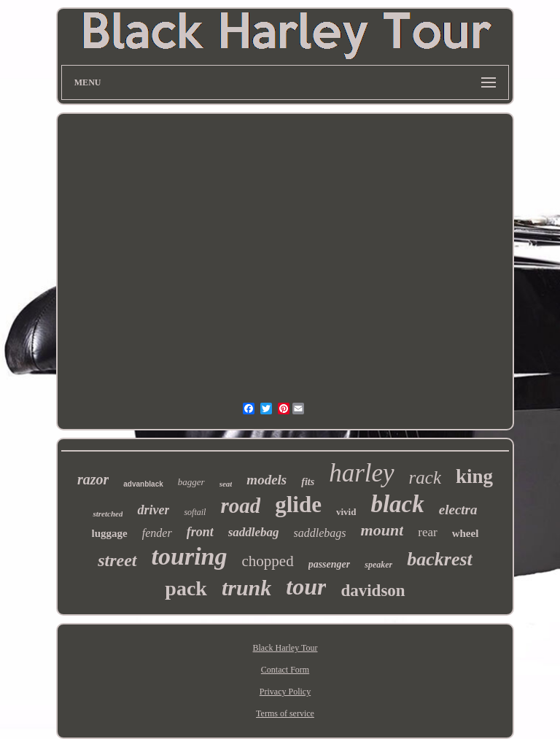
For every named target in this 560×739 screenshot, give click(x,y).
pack (186, 588)
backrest (440, 559)
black (397, 504)
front (200, 532)
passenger (330, 564)
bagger (191, 482)
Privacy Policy (285, 692)
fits (308, 482)
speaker (378, 565)
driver (153, 510)
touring (190, 556)
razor (93, 479)
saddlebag (254, 532)
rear (427, 532)
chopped (268, 561)
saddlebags (320, 533)
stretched (108, 514)
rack (425, 477)
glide (298, 504)
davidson (373, 591)
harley (361, 473)
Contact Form (285, 670)
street (117, 560)
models (267, 480)
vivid (346, 512)
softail (195, 512)
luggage (110, 533)
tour (306, 587)
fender (157, 533)
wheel (466, 533)
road (240, 506)
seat (226, 484)
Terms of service (285, 713)
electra (458, 510)
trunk (246, 588)
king (474, 476)
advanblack (143, 484)
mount (382, 530)
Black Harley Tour (285, 648)
